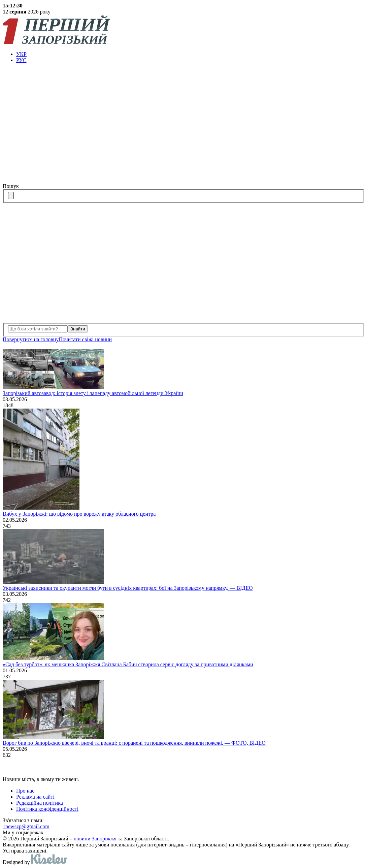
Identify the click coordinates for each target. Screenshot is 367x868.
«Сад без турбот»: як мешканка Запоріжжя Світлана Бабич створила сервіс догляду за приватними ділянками (128, 664)
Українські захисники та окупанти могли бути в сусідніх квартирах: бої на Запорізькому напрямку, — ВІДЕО (128, 588)
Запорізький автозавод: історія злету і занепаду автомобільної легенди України (93, 393)
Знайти (78, 329)
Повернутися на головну (31, 339)
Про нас (25, 791)
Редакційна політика (40, 803)
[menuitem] (190, 54)
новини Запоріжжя (95, 839)
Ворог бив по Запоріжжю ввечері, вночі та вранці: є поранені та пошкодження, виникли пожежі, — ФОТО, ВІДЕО (134, 743)
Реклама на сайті (35, 797)
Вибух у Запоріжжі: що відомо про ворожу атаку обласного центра (79, 514)
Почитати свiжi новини (85, 339)
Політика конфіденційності (47, 809)
